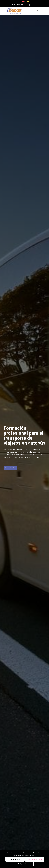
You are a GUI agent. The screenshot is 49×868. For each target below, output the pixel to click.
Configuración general (25, 864)
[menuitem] (37, 11)
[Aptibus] (20, 11)
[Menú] (42, 11)
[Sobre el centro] (10, 468)
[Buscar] (37, 11)
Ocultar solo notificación (35, 859)
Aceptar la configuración (15, 859)
